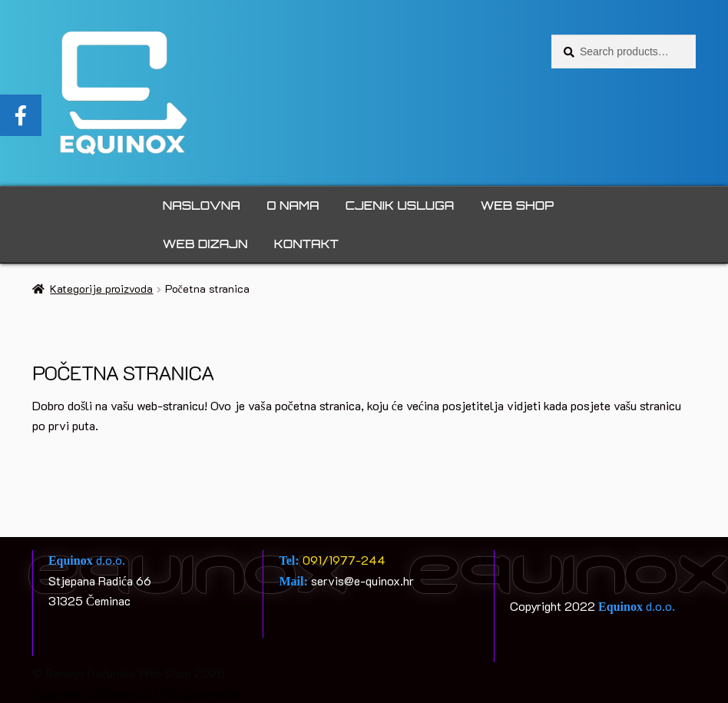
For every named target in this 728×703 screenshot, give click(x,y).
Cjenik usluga (400, 206)
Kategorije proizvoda (101, 288)
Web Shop (517, 206)
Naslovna (202, 206)
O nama (293, 206)
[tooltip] (21, 115)
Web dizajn (205, 244)
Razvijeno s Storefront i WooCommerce (136, 693)
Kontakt (306, 244)
